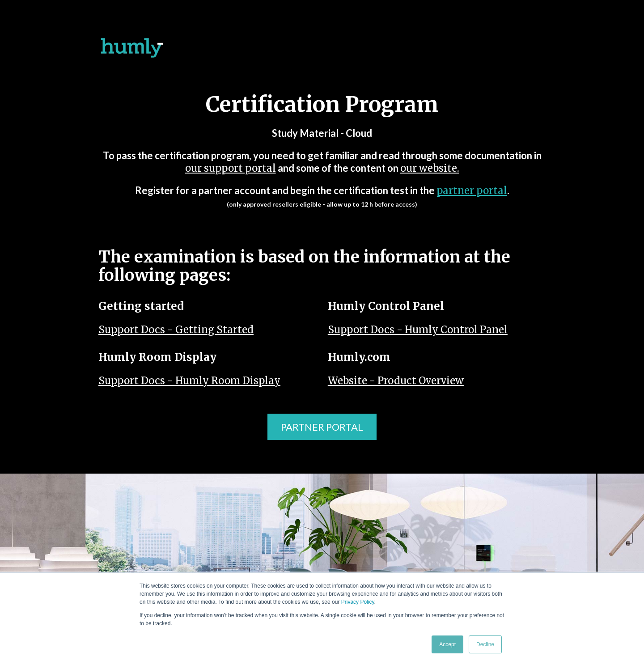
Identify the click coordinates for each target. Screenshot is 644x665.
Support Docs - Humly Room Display (189, 381)
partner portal (472, 191)
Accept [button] (447, 644)
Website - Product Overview (396, 381)
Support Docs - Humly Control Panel (418, 330)
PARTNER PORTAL (322, 427)
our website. (430, 168)
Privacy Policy (358, 602)
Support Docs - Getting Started (176, 330)
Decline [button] (485, 644)
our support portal (231, 168)
